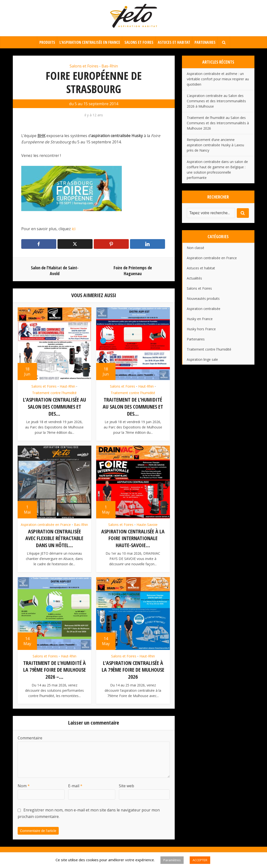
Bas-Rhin (110, 66)
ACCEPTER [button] (200, 860)
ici (73, 229)
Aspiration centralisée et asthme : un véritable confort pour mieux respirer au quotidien (218, 79)
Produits (47, 42)
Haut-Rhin (67, 386)
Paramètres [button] (172, 860)
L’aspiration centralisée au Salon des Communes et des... (54, 406)
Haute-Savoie (147, 524)
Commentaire (30, 736)
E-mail (75, 784)
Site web (126, 784)
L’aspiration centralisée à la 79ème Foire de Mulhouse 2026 (133, 668)
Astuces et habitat (174, 42)
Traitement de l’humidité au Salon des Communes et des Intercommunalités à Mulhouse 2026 (218, 123)
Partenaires (205, 42)
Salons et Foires (139, 42)
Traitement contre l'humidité (54, 393)
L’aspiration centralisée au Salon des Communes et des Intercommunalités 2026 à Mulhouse (216, 101)
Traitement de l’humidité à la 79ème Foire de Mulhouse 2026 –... (54, 668)
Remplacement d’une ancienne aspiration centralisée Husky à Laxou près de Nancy (215, 145)
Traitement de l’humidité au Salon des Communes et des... (133, 406)
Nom (24, 784)
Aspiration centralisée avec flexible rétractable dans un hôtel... (54, 537)
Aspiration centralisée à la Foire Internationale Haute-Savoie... (133, 537)
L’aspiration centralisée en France (90, 42)
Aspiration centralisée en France (46, 524)
